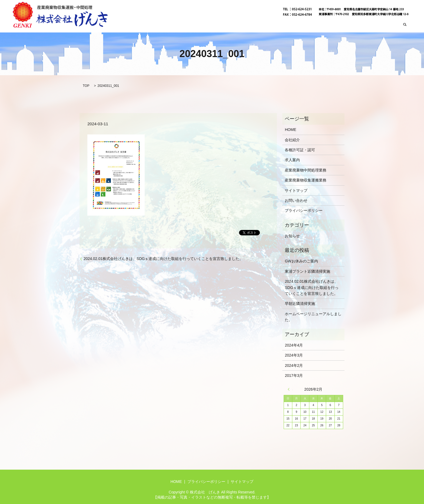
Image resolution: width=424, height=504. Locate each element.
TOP (86, 86)
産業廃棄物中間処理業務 (348, 25)
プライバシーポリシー (304, 210)
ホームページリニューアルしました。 (313, 317)
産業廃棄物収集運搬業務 (302, 25)
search (405, 25)
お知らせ (292, 236)
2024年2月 (294, 365)
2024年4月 (294, 345)
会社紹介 (269, 25)
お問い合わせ (385, 25)
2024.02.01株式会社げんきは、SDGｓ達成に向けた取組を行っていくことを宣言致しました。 (163, 259)
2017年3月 (294, 375)
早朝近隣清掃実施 (300, 304)
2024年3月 (294, 355)
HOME (251, 25)
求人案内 (292, 160)
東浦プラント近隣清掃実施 (307, 271)
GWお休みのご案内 (301, 261)
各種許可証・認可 (300, 150)
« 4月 (290, 389)
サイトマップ (296, 190)
